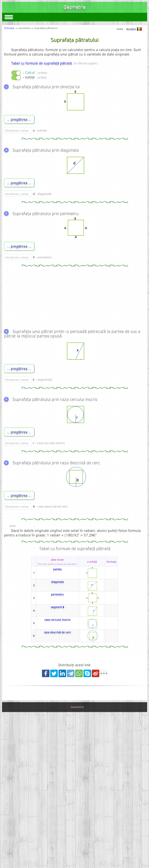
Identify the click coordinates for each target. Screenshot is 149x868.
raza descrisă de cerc (58, 632)
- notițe (35, 77)
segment (58, 607)
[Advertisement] (75, 296)
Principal (9, 28)
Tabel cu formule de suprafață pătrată (41, 63)
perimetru (57, 594)
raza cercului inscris (57, 619)
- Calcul (35, 72)
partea (57, 569)
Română (135, 29)
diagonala (58, 582)
